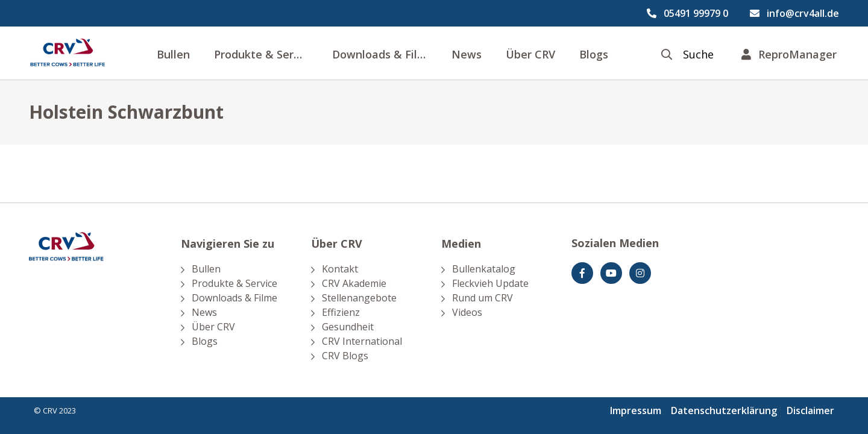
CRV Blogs (345, 356)
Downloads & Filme (383, 54)
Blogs (594, 54)
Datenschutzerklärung (724, 410)
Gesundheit (348, 327)
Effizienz (341, 312)
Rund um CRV (483, 298)
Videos (467, 312)
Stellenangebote (359, 298)
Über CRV (530, 54)
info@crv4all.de (803, 13)
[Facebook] (582, 273)
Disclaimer (810, 410)
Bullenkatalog (484, 269)
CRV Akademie (354, 283)
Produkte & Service (264, 54)
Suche (698, 55)
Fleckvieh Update (490, 283)
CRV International (362, 341)
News (467, 54)
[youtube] (611, 273)
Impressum (636, 410)
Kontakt (340, 269)
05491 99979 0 (696, 13)
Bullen (173, 54)
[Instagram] (640, 273)
